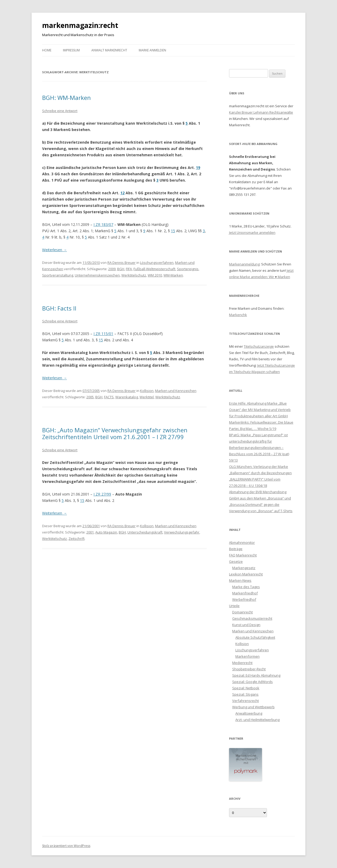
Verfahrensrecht (246, 701)
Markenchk (238, 315)
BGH (121, 269)
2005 (90, 397)
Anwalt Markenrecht (109, 50)
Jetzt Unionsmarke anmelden (252, 232)
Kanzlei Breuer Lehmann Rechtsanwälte (261, 112)
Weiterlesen (54, 250)
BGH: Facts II (59, 308)
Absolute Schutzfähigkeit (255, 637)
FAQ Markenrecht (243, 555)
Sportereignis (188, 269)
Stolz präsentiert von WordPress (66, 846)
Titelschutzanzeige (259, 346)
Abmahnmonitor (242, 542)
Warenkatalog (127, 397)
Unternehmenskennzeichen (97, 275)
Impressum (71, 50)
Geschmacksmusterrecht (252, 618)
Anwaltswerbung (249, 713)
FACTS (109, 397)
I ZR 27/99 (102, 494)
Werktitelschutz (134, 275)
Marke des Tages (246, 587)
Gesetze (236, 561)
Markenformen (247, 656)
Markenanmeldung (244, 264)
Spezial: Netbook (246, 688)
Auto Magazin (106, 532)
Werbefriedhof (244, 599)
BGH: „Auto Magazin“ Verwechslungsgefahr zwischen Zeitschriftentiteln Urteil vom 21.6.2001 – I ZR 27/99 (115, 433)
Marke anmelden (152, 50)
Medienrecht (242, 663)
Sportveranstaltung (58, 275)
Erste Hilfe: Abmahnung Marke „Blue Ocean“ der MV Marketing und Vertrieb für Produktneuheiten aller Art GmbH (260, 410)
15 (173, 231)
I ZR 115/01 (103, 334)
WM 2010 (155, 275)
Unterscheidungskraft (145, 532)
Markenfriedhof (245, 593)
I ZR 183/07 (103, 224)
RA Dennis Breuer (122, 263)
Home (47, 50)
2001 (90, 532)
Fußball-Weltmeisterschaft (154, 269)
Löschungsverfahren (157, 263)
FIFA (129, 269)
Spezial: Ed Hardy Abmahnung (256, 675)
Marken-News (240, 580)
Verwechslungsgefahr (182, 532)
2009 (112, 269)
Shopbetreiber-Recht (249, 669)
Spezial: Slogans (245, 694)
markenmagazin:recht (80, 25)
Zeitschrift (76, 539)
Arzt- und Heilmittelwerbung (257, 720)
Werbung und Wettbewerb (253, 707)
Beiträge (236, 549)
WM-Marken (173, 275)
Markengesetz (244, 568)
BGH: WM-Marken (66, 98)
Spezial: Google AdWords (252, 682)
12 (122, 193)
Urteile (234, 606)
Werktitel (147, 397)
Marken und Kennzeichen (176, 391)
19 (198, 168)
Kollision (147, 391)
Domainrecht (242, 612)
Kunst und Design (246, 625)
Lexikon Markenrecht (246, 574)
